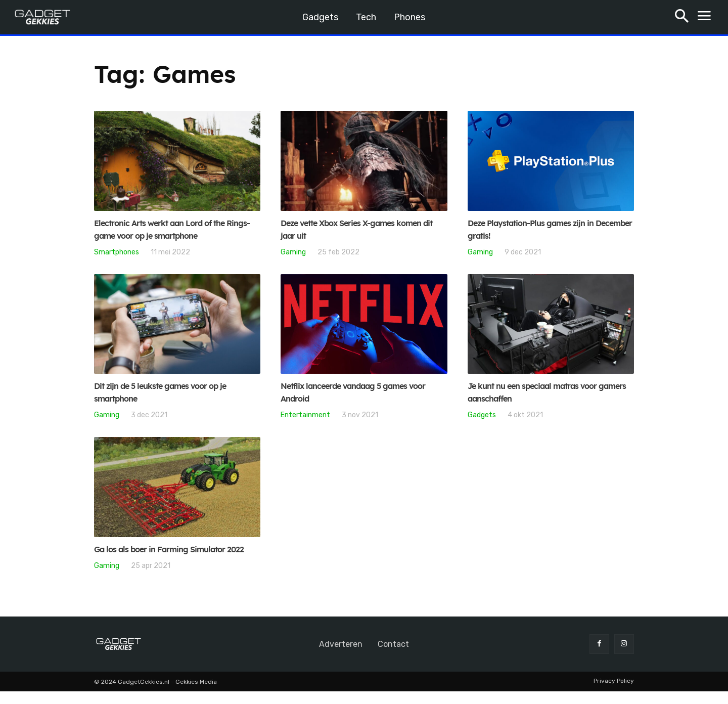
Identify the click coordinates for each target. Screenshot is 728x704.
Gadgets (482, 415)
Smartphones (117, 252)
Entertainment (305, 415)
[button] (682, 17)
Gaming (293, 252)
